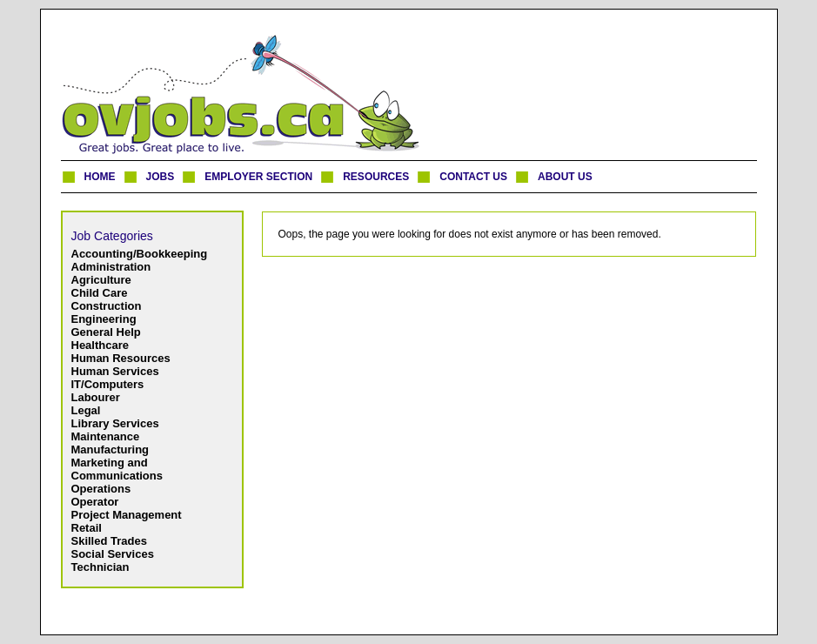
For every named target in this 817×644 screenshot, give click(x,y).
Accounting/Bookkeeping (140, 254)
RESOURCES (376, 177)
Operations (101, 489)
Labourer (96, 397)
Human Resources (121, 358)
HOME (100, 177)
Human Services (115, 371)
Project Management (127, 515)
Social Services (113, 554)
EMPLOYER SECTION (258, 177)
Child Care (100, 293)
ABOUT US (565, 177)
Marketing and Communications (117, 469)
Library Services (115, 423)
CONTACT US (473, 177)
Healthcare (100, 345)
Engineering (104, 319)
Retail (87, 528)
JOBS (161, 177)
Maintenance (106, 436)
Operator (95, 502)
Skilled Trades (109, 541)
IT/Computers (108, 384)
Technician (100, 567)
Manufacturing (110, 449)
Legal (86, 410)
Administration (111, 267)
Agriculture (101, 280)
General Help (106, 332)
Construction (107, 306)
